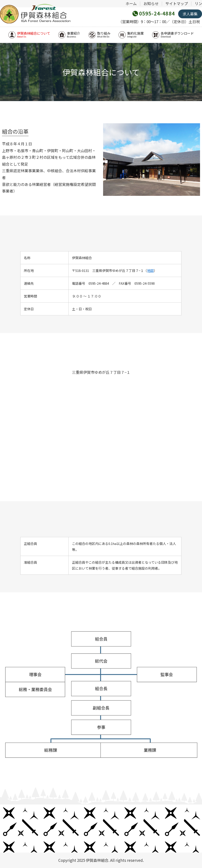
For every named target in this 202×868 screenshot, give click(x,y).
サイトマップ (177, 3)
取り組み (99, 35)
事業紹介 (69, 35)
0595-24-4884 (157, 13)
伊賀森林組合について (29, 35)
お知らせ (151, 3)
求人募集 (190, 14)
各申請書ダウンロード (173, 35)
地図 (150, 270)
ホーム (131, 3)
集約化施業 (131, 35)
